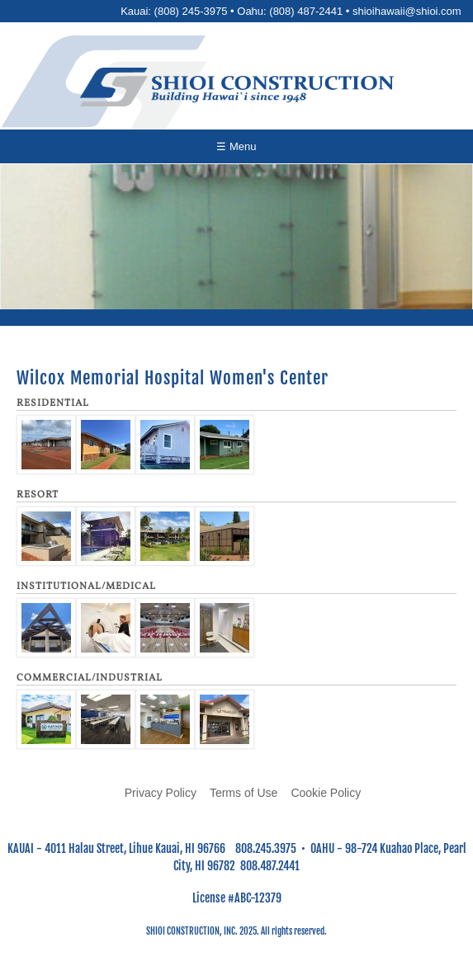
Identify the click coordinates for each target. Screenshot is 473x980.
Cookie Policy (326, 793)
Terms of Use (244, 793)
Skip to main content (236, 0)
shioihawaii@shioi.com (407, 11)
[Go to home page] (237, 87)
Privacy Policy (161, 793)
